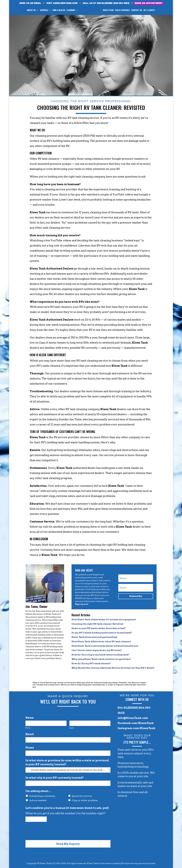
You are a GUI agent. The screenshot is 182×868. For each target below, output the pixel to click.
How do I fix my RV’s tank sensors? (91, 664)
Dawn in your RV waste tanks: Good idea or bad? (99, 628)
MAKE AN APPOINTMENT (149, 3)
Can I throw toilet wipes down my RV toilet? (97, 650)
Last (72, 728)
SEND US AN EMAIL (30, 3)
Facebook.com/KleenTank (136, 723)
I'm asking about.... (39, 791)
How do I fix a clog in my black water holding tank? (100, 655)
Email (30, 734)
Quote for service (82, 796)
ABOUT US (31, 10)
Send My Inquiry (68, 844)
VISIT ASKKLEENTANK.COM (62, 3)
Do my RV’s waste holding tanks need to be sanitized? (102, 633)
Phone (31, 748)
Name (30, 718)
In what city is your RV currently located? (55, 778)
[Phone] (68, 753)
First (28, 728)
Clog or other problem (85, 800)
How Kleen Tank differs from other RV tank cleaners (101, 642)
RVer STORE (108, 10)
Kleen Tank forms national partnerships (94, 637)
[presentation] (47, 835)
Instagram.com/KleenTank (136, 728)
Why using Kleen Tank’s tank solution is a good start (101, 659)
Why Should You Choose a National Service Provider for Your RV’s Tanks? (113, 668)
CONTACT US (137, 10)
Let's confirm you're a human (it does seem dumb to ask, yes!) (68, 808)
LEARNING (71, 10)
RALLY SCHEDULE (123, 10)
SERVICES (44, 10)
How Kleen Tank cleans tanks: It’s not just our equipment (104, 620)
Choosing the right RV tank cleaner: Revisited (97, 624)
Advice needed (38, 800)
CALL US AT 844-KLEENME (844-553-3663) (106, 3)
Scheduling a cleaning (42, 796)
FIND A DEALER (59, 10)
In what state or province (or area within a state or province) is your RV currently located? (67, 762)
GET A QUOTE (149, 10)
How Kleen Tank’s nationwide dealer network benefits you (105, 646)
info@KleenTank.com (133, 718)
